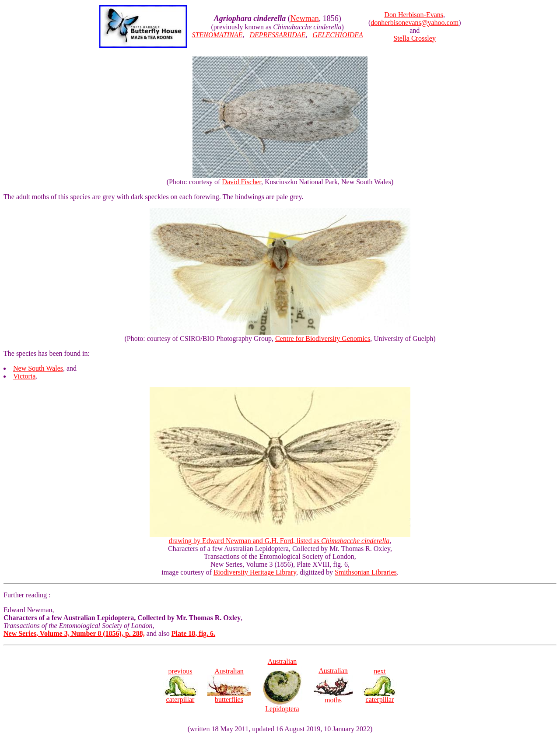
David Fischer (241, 182)
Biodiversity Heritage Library (255, 572)
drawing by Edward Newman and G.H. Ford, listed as (280, 538)
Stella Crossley (414, 38)
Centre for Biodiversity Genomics (323, 338)
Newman (305, 18)
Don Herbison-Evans (414, 15)
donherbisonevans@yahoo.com (415, 23)
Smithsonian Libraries (366, 572)
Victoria (24, 376)
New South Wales (38, 368)
